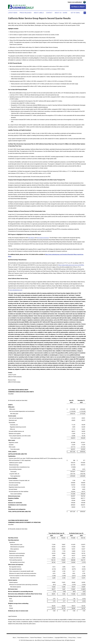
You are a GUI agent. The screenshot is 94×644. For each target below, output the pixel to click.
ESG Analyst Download (43, 238)
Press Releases (26, 13)
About (14, 638)
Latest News (13, 13)
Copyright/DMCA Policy (61, 638)
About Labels (39, 13)
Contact (49, 13)
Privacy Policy (72, 638)
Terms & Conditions (48, 638)
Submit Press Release (36, 638)
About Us (58, 13)
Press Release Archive (23, 638)
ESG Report (31, 238)
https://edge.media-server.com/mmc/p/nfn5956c (71, 265)
